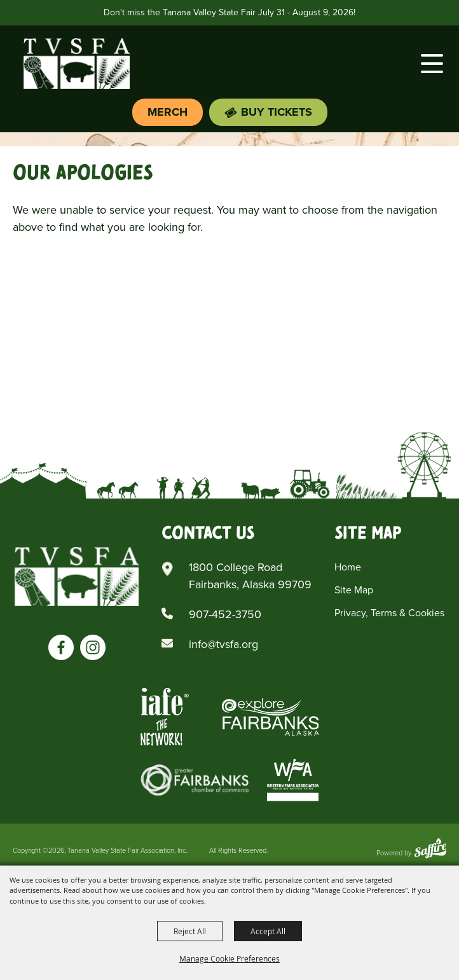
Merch (168, 112)
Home (348, 567)
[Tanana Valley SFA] (77, 576)
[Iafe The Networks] (165, 717)
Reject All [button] (190, 931)
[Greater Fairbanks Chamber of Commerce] (195, 780)
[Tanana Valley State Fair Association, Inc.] (76, 64)
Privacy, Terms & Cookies (389, 613)
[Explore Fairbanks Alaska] (270, 717)
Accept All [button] (268, 931)
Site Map (354, 590)
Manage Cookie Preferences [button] (229, 958)
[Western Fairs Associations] (293, 780)
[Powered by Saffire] (430, 849)
